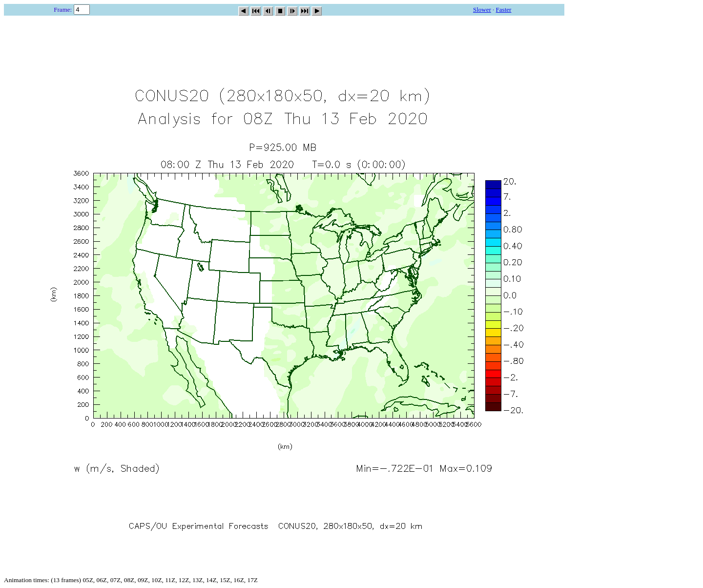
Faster (504, 10)
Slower (482, 10)
